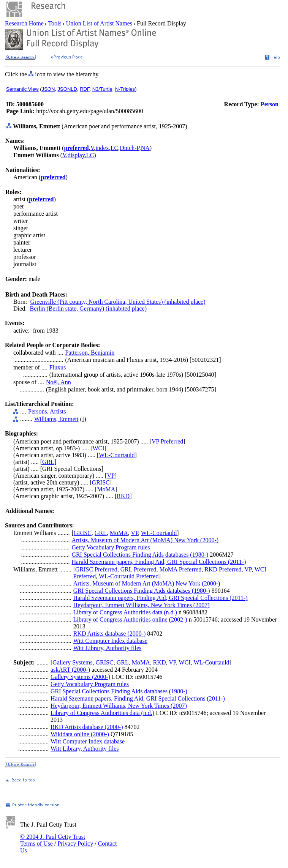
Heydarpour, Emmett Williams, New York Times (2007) (142, 605)
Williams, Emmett (56, 419)
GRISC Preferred (96, 569)
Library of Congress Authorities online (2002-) (130, 619)
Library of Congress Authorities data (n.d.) (125, 612)
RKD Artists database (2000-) (110, 634)
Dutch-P (130, 148)
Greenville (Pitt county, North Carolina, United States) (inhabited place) (118, 302)
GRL (48, 462)
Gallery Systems (72, 662)
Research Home (25, 23)
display (76, 155)
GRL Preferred (138, 569)
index (102, 148)
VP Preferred (167, 441)
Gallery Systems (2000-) (80, 677)
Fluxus (58, 367)
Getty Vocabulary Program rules (111, 547)
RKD (123, 496)
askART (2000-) (70, 670)
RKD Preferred (223, 569)
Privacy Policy (75, 844)
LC (114, 148)
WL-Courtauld (117, 455)
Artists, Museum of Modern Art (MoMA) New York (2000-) (145, 540)
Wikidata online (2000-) (80, 734)
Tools (55, 23)
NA (145, 148)
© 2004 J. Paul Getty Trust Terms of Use (53, 840)
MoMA (106, 489)
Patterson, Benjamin (90, 353)
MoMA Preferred (181, 569)
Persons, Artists (47, 411)
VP (111, 476)
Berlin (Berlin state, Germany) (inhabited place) (88, 309)
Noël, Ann (59, 382)
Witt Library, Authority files (108, 648)
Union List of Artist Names (99, 23)
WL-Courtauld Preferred (129, 576)
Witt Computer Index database (110, 641)
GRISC (101, 482)
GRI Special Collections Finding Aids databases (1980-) (140, 555)
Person (270, 104)
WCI (98, 448)
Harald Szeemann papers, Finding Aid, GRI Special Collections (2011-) (159, 562)
